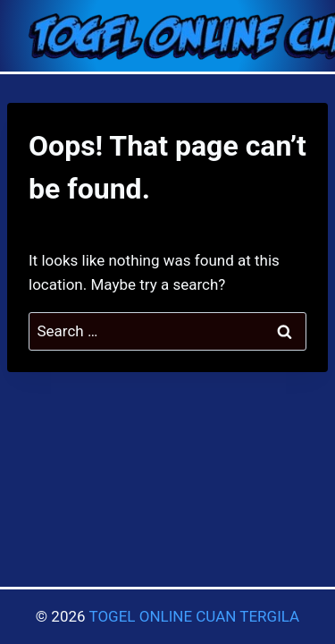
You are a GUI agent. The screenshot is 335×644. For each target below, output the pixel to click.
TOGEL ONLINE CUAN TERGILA (194, 616)
